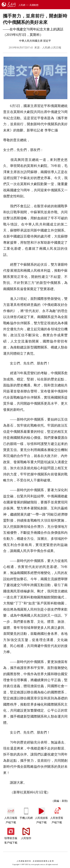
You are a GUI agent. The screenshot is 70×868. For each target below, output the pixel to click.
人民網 (22, 5)
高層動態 (34, 5)
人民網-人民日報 (52, 48)
